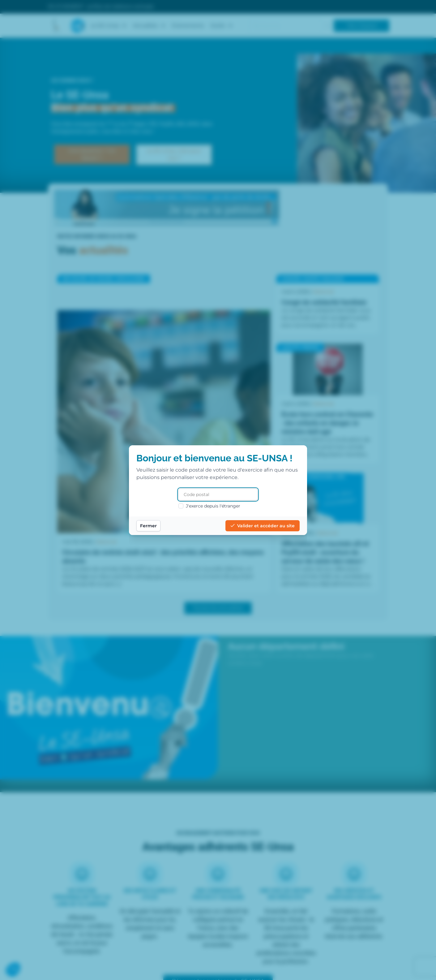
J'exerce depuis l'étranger (209, 506)
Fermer (148, 526)
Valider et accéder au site (263, 526)
